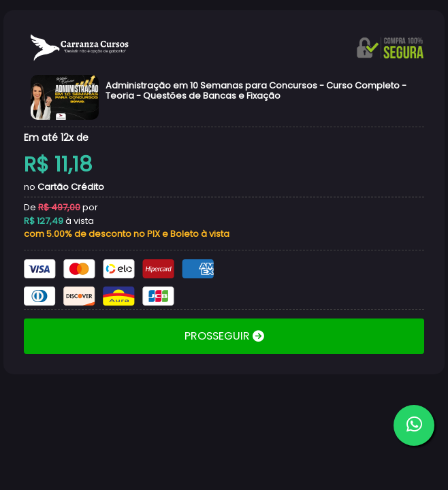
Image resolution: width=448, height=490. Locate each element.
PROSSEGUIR (219, 336)
